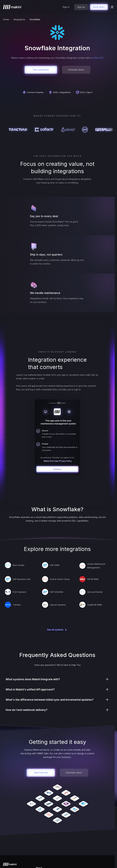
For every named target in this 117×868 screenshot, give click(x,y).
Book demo (99, 7)
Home (6, 19)
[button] (112, 7)
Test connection (41, 70)
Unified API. (98, 58)
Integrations (19, 19)
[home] (12, 7)
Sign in (66, 7)
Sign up (81, 7)
